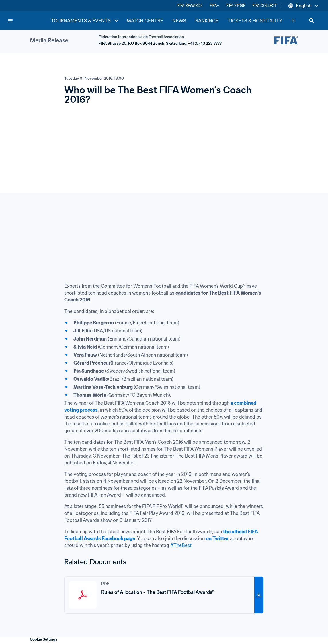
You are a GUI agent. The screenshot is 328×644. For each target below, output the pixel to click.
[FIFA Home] (29, 21)
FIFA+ (214, 6)
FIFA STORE (236, 6)
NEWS (179, 21)
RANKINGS (207, 21)
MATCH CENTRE (145, 21)
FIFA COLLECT (265, 6)
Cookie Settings (44, 639)
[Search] (312, 21)
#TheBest (181, 545)
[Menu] (10, 21)
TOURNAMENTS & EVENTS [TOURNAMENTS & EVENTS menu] (85, 21)
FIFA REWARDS (190, 6)
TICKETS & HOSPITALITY (255, 21)
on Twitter (217, 538)
